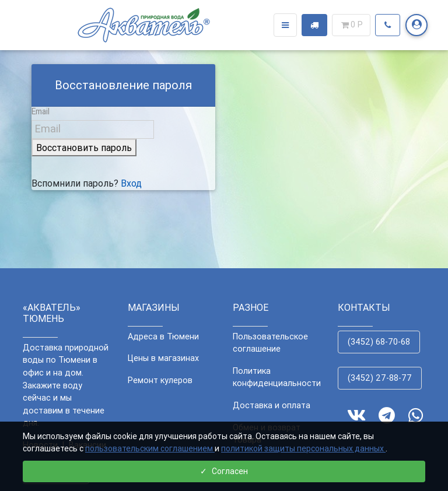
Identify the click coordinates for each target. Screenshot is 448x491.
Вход (131, 183)
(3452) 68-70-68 (379, 342)
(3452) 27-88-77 (380, 378)
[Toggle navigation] (285, 27)
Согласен (224, 471)
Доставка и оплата (272, 405)
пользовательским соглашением (150, 448)
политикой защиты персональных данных (303, 448)
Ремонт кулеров (160, 380)
